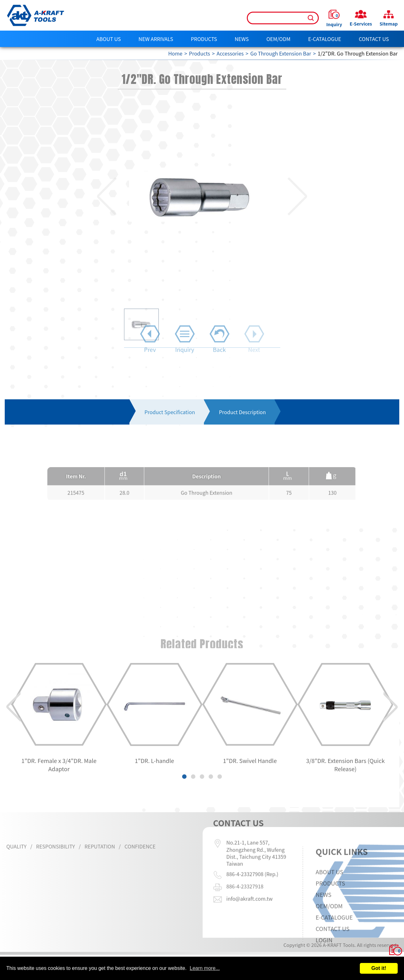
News (242, 39)
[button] (97, 197)
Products (204, 39)
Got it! (379, 968)
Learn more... (205, 968)
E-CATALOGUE (325, 39)
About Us (109, 39)
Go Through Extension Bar (281, 53)
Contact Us (374, 39)
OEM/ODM (278, 39)
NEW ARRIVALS (156, 39)
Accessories (230, 53)
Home (175, 53)
